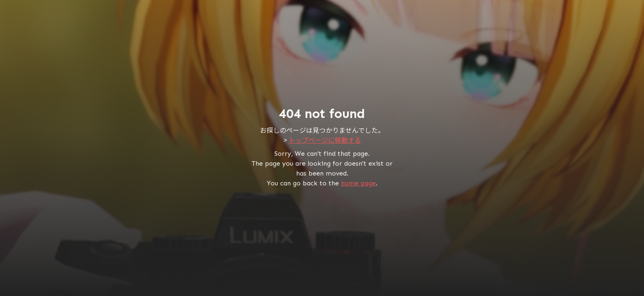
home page (358, 183)
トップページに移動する (325, 140)
